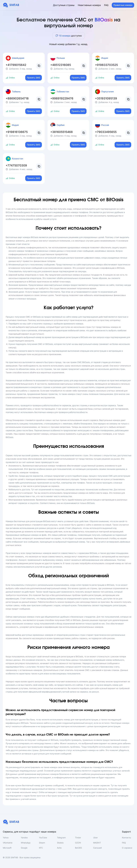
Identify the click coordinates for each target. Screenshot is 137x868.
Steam (42, 843)
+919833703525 (106, 65)
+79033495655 (106, 132)
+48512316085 (61, 65)
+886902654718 (17, 98)
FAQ (106, 5)
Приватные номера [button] (123, 5)
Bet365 (78, 848)
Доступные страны (64, 5)
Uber (95, 838)
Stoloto (60, 843)
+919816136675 (17, 132)
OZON (78, 843)
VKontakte (8, 843)
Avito (59, 848)
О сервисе (127, 848)
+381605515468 (62, 132)
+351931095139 (106, 98)
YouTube (43, 838)
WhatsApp (26, 843)
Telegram (61, 838)
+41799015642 (16, 65)
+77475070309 (16, 165)
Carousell (97, 848)
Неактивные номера (89, 5)
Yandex (24, 838)
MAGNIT (97, 843)
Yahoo (6, 838)
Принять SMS (34, 78)
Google (24, 848)
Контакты (127, 838)
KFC (41, 848)
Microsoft (7, 848)
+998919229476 (62, 98)
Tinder (78, 838)
